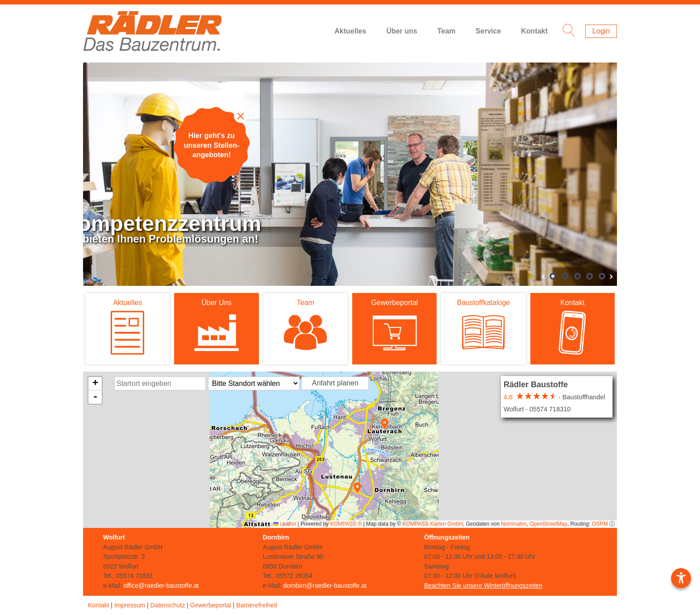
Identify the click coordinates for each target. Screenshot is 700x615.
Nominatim (514, 524)
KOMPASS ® (346, 524)
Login (601, 31)
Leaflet (285, 524)
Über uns (402, 31)
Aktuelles (350, 31)
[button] (385, 424)
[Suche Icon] (567, 31)
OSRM (600, 524)
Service (488, 31)
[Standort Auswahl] (254, 383)
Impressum (130, 605)
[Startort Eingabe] (160, 383)
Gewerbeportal (211, 605)
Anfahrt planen (335, 383)
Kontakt (534, 31)
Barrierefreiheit (257, 605)
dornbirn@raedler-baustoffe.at (325, 586)
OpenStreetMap (548, 524)
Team (447, 31)
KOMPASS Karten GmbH (433, 524)
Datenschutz (168, 605)
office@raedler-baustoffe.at (161, 586)
